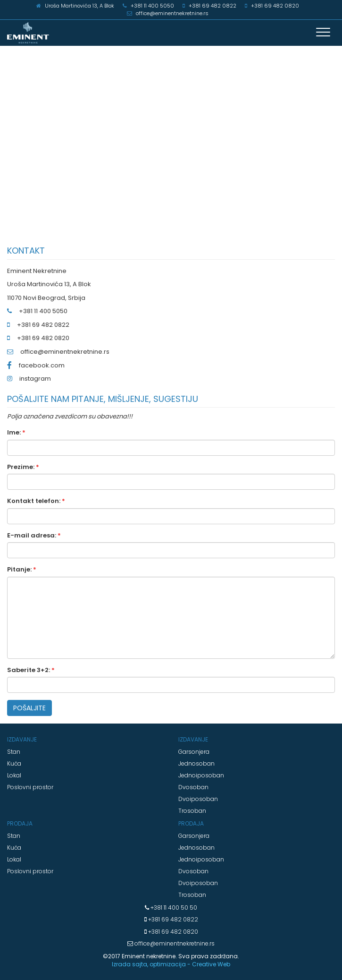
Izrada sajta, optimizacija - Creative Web (171, 964)
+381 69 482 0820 (172, 932)
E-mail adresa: (34, 536)
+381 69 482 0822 (172, 919)
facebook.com (42, 365)
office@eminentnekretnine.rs (65, 352)
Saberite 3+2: (31, 670)
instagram (35, 379)
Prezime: (23, 467)
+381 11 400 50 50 (173, 908)
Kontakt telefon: (36, 501)
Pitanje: (22, 570)
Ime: (16, 433)
